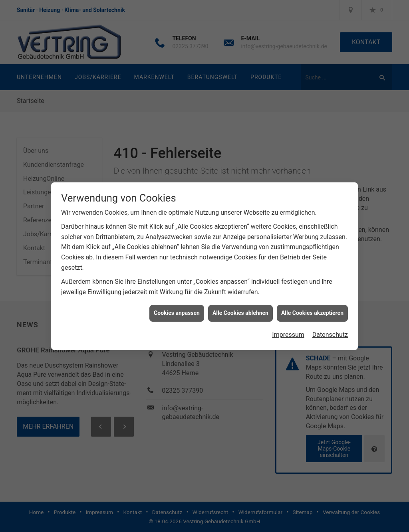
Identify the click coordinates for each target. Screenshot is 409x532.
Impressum (288, 331)
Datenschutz (330, 331)
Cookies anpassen (177, 310)
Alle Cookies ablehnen (240, 310)
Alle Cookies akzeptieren (312, 310)
